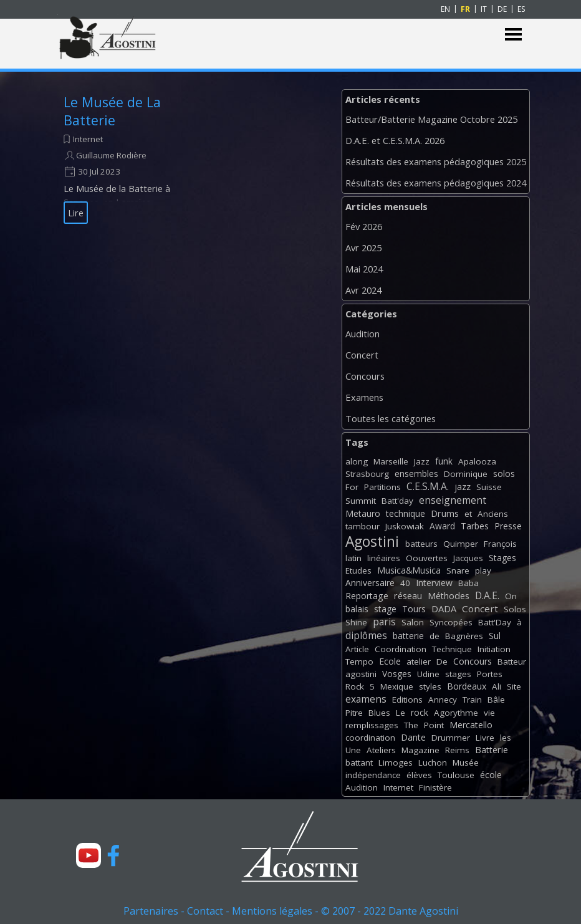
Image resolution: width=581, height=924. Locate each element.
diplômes (366, 635)
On (511, 596)
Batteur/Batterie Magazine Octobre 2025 (431, 119)
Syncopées (451, 622)
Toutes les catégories (391, 418)
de (435, 636)
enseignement (453, 500)
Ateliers (381, 750)
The (411, 725)
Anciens (493, 514)
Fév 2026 (364, 226)
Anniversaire (370, 583)
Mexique (397, 686)
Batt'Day (495, 622)
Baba (468, 583)
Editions (407, 700)
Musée (466, 763)
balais (357, 609)
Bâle (496, 700)
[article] (121, 158)
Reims (457, 750)
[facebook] (113, 855)
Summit (361, 501)
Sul (495, 636)
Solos (515, 609)
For (352, 487)
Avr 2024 (363, 290)
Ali (497, 686)
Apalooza (477, 461)
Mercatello (471, 725)
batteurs (421, 544)
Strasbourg (367, 474)
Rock (355, 686)
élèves (419, 775)
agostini (361, 674)
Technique (452, 649)
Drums (445, 513)
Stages (502, 558)
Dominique (466, 474)
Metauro (363, 513)
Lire (76, 213)
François (500, 544)
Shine (356, 622)
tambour (363, 526)
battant (359, 763)
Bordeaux (467, 686)
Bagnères (464, 636)
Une (353, 750)
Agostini (372, 541)
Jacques (468, 558)
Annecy (443, 700)
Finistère (435, 787)
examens (366, 699)
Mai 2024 (364, 269)
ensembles (416, 474)
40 (405, 583)
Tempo (359, 662)
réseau (408, 596)
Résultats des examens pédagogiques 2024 (436, 183)
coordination (370, 738)
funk (444, 461)
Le (401, 713)
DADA (444, 609)
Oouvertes (427, 558)
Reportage (367, 596)
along (357, 461)
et (468, 514)
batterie (408, 636)
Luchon (433, 763)
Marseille (391, 461)
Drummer (451, 738)
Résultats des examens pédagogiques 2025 (436, 161)
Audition (363, 334)
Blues (379, 713)
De (442, 662)
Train (472, 700)
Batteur (512, 662)
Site (514, 686)
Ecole (390, 661)
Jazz (422, 461)
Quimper (461, 544)
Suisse (489, 487)
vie (489, 713)
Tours (414, 609)
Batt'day (397, 501)
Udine (428, 674)
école (491, 775)
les (506, 738)
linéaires (384, 558)
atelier (419, 662)
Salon (413, 622)
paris (384, 622)
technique (406, 513)
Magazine (420, 750)
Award (442, 526)
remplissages (372, 725)
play (483, 570)
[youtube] (89, 855)
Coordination (401, 649)
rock (420, 712)
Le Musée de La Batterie (112, 111)
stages (458, 674)
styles (430, 686)
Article (357, 649)
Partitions (382, 487)
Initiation (494, 649)
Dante (413, 737)
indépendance (373, 775)
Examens (364, 397)
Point (434, 725)
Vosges (397, 674)
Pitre (354, 713)
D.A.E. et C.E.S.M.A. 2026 (395, 140)
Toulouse (456, 775)
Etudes (358, 570)
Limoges (396, 763)
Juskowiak (405, 526)
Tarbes (475, 526)
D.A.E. (487, 595)
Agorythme (456, 713)
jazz (463, 487)
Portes (490, 674)
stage (385, 609)
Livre (485, 738)
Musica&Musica (409, 570)
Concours (365, 376)
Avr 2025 (363, 248)
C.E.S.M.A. (428, 486)
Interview (434, 583)
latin (353, 558)
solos (504, 474)
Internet (88, 139)
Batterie (492, 750)
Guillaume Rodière (111, 155)
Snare (458, 570)
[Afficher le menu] (513, 35)
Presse (508, 526)
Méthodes (449, 596)
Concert (362, 355)
